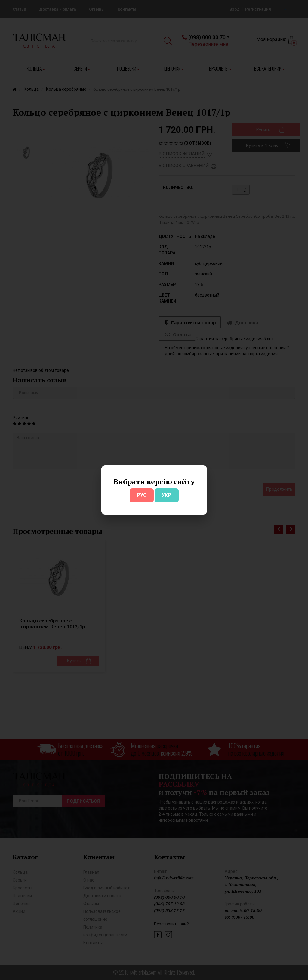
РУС (142, 495)
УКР (166, 495)
